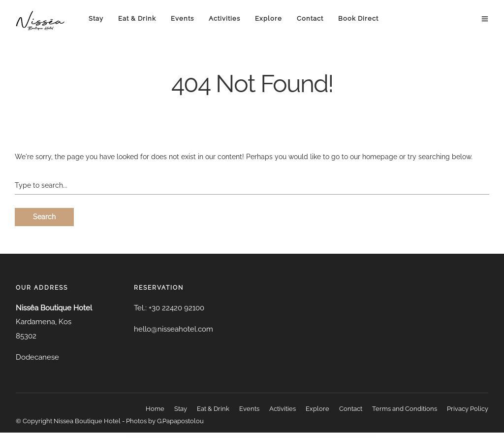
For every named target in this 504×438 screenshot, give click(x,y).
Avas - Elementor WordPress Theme (176, 435)
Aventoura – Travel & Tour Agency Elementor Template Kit (255, 435)
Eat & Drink (137, 18)
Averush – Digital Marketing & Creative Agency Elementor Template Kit (310, 435)
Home (155, 409)
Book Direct (358, 18)
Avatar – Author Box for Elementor (187, 435)
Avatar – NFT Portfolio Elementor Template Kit (200, 435)
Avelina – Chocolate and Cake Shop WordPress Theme (236, 435)
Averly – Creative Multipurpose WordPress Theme (292, 435)
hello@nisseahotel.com (173, 329)
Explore (268, 18)
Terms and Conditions (405, 409)
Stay (96, 18)
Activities (224, 18)
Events (182, 18)
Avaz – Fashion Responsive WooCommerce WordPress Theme (217, 435)
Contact (310, 18)
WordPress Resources (167, 435)
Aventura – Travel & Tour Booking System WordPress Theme (274, 435)
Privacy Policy (468, 409)
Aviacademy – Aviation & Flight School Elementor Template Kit (331, 435)
